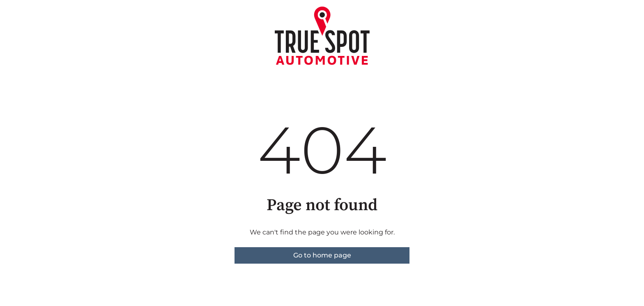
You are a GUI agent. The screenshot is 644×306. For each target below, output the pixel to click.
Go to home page (322, 255)
